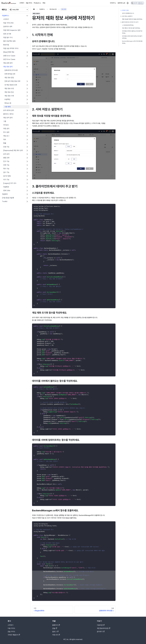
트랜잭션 (7, 99)
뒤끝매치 (5, 194)
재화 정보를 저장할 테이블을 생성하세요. (132, 19)
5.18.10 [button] (112, 3)
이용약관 (101, 625)
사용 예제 (8, 107)
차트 (5, 140)
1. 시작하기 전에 (125, 10)
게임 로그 (6, 136)
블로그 (55, 632)
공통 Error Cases (9, 56)
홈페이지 (56, 625)
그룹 (5, 121)
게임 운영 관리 (8, 63)
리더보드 (6, 125)
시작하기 (22, 3)
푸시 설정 (6, 132)
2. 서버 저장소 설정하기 (126, 16)
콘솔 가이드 (29, 3)
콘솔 (55, 628)
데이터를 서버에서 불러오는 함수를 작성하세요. (132, 32)
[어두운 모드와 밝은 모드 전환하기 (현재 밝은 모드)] (128, 3)
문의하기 (101, 632)
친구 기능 (6, 161)
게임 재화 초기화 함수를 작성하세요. (131, 28)
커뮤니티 (56, 635)
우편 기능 (6, 165)
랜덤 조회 (6, 158)
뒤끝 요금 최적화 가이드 (11, 48)
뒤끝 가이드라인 (8, 23)
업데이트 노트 (121, 3)
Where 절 (8, 103)
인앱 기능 (6, 147)
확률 (5, 143)
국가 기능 (6, 180)
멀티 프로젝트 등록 (9, 41)
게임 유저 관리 (8, 118)
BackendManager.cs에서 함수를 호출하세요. (132, 42)
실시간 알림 (7, 176)
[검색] (137, 3)
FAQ (44, 3)
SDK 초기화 (7, 34)
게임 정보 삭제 (9, 96)
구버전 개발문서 (14, 635)
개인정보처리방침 (104, 628)
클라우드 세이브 (8, 114)
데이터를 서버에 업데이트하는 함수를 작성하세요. (132, 37)
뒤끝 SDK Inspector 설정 (12, 30)
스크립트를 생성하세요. (128, 25)
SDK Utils (7, 191)
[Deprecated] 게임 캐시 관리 (13, 150)
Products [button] (37, 3)
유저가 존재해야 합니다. (128, 13)
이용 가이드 (11, 628)
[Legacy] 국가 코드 (10, 183)
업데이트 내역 (8, 27)
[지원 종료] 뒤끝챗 (8, 198)
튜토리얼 (6, 45)
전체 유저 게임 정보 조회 (12, 81)
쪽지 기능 (6, 169)
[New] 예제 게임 (9, 52)
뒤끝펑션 (6, 187)
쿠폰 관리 (6, 129)
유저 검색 (6, 154)
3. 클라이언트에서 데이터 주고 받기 (129, 22)
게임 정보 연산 (9, 92)
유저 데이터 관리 (9, 110)
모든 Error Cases (9, 59)
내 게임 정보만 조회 (11, 85)
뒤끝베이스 (6, 16)
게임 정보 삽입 (9, 78)
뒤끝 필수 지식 (8, 37)
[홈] (34, 9)
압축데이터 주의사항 (11, 70)
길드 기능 (6, 172)
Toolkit (5, 201)
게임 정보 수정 (9, 89)
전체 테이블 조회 (10, 74)
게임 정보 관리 (8, 67)
